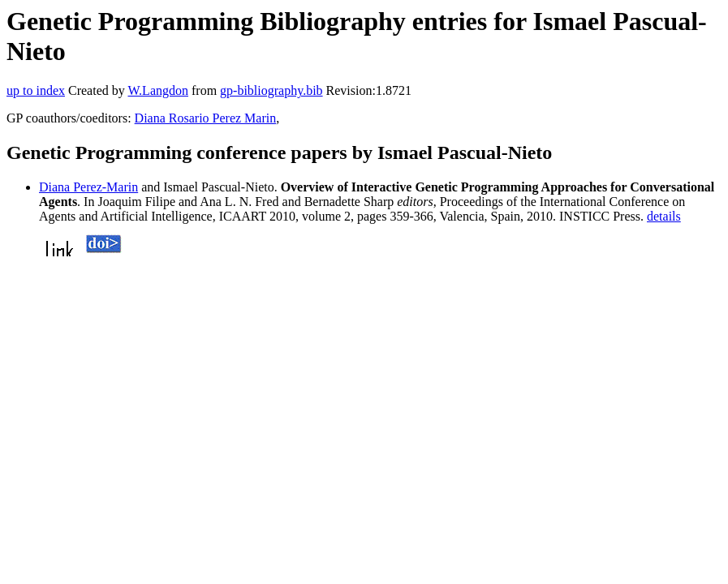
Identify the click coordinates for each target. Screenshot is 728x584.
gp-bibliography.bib (271, 90)
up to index (36, 90)
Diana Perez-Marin (88, 187)
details (664, 216)
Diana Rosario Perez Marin (206, 118)
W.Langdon (158, 90)
